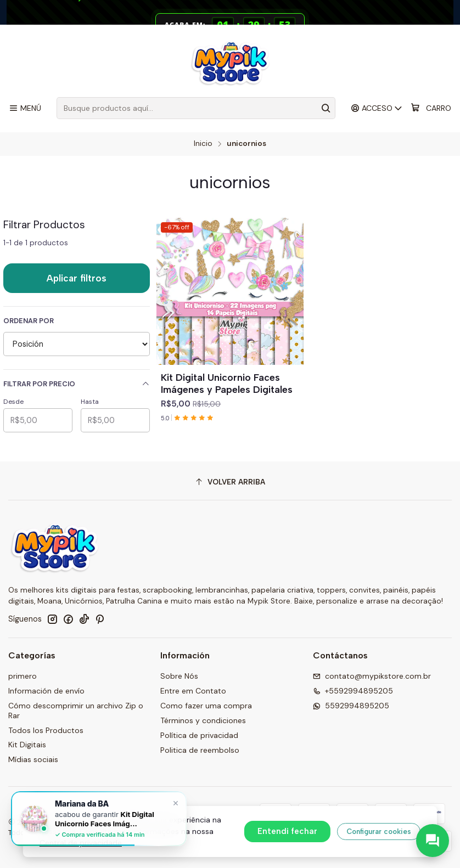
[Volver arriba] (230, 482)
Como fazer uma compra (206, 706)
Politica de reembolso (200, 750)
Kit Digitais (27, 745)
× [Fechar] (176, 802)
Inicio (203, 144)
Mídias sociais (33, 759)
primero (23, 676)
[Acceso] (377, 108)
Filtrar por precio (77, 384)
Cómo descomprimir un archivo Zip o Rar (76, 711)
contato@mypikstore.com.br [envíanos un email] (372, 676)
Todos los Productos (46, 730)
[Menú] (25, 108)
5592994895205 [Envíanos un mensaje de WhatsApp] (351, 706)
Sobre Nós (179, 676)
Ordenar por (29, 321)
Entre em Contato (193, 691)
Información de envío (46, 691)
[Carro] (431, 108)
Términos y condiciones (203, 720)
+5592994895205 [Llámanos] (353, 691)
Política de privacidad (199, 735)
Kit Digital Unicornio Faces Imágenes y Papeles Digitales (227, 383)
